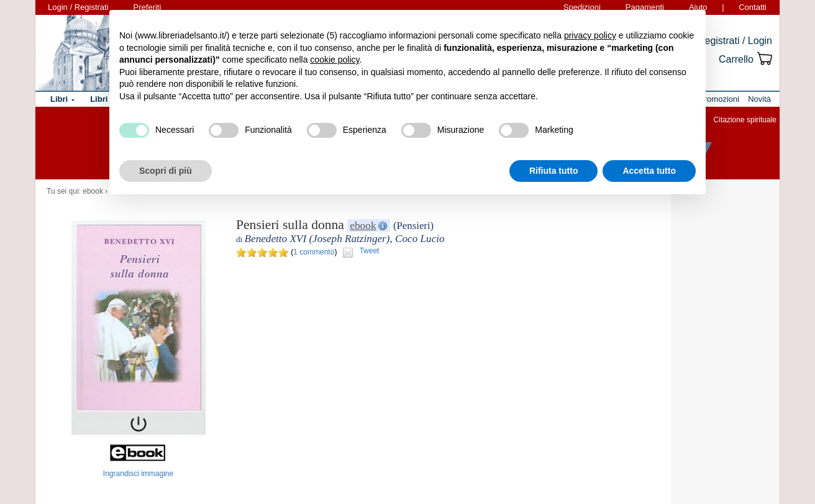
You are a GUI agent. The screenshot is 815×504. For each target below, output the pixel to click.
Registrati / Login (735, 41)
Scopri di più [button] (166, 171)
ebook (93, 191)
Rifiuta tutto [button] (554, 171)
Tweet (369, 251)
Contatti (753, 7)
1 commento (314, 252)
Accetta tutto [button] (649, 171)
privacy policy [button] (590, 35)
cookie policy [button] (335, 60)
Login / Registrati (78, 7)
